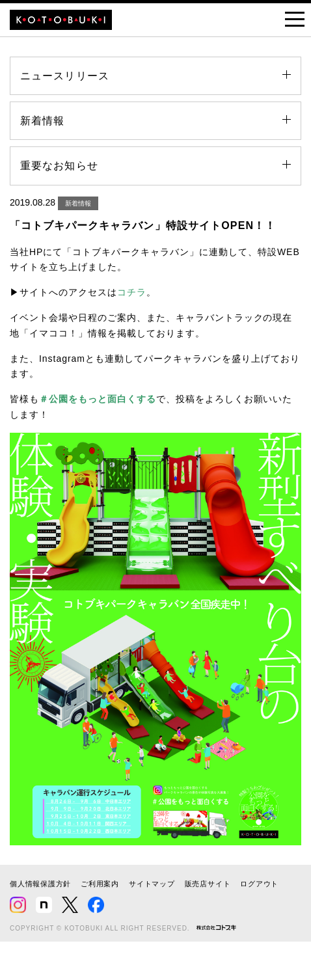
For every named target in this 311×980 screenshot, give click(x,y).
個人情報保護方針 (40, 884)
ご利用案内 (100, 884)
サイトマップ (152, 884)
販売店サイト (208, 884)
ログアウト (259, 884)
